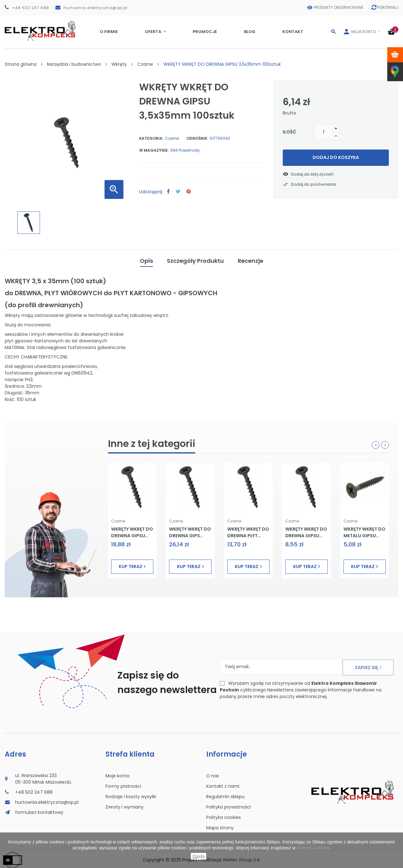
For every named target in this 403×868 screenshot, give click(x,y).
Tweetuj (178, 192)
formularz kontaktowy (39, 811)
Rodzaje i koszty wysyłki (131, 795)
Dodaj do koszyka (336, 157)
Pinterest (189, 192)
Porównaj (385, 8)
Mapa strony (220, 826)
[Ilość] (324, 132)
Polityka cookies (224, 816)
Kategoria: (151, 138)
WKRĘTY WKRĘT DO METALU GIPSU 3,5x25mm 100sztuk (364, 531)
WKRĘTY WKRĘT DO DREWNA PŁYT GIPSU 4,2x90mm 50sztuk (248, 531)
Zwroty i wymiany (125, 805)
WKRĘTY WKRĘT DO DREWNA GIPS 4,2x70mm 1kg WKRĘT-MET (190, 531)
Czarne (172, 138)
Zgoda (199, 856)
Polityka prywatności (229, 805)
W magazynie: (154, 150)
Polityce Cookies (313, 848)
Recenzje (250, 260)
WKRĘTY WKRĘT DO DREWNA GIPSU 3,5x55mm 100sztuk (306, 531)
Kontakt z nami (223, 785)
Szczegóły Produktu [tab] (195, 260)
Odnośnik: (197, 138)
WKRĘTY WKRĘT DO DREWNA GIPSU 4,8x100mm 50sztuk (132, 531)
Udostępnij (168, 192)
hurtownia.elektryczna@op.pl (96, 8)
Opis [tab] (146, 260)
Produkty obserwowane (334, 8)
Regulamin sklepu (225, 795)
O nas (213, 774)
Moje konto (118, 774)
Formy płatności (123, 785)
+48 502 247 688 (31, 8)
